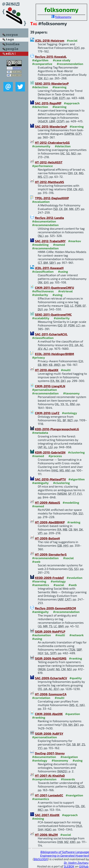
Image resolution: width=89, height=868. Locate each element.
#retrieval (65, 291)
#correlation (41, 698)
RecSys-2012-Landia (49, 218)
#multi (66, 370)
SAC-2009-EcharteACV (51, 678)
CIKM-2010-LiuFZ (47, 413)
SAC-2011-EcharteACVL (51, 334)
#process (55, 456)
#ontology (70, 413)
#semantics (41, 585)
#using (63, 271)
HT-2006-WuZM (46, 835)
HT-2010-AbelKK (47, 370)
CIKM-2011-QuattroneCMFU (55, 288)
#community (41, 146)
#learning (59, 87)
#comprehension (44, 779)
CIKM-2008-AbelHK (49, 714)
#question (73, 714)
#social (72, 40)
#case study (62, 60)
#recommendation (70, 64)
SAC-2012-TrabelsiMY (50, 241)
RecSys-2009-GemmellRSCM (55, 608)
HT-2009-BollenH (47, 538)
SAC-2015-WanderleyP (51, 126)
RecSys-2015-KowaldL (51, 57)
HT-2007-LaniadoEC (49, 795)
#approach (72, 103)
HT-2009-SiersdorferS (51, 554)
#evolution (74, 578)
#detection (40, 87)
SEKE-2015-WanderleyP (52, 83)
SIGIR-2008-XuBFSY (49, 733)
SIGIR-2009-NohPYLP (50, 631)
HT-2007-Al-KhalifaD (50, 776)
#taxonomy (71, 393)
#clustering (76, 452)
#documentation (44, 221)
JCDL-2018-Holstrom (50, 40)
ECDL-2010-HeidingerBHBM (55, 354)
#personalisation (44, 390)
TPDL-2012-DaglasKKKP (52, 198)
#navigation (69, 757)
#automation (41, 635)
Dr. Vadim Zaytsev (76, 863)
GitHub (84, 866)
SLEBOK (69, 866)
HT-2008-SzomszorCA (51, 694)
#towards (68, 779)
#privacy (39, 357)
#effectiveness (43, 291)
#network (76, 635)
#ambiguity (40, 483)
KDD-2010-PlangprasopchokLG (57, 429)
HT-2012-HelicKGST (49, 162)
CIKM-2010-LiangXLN (50, 386)
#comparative (42, 64)
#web (36, 562)
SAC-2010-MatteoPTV (50, 479)
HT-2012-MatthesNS (50, 182)
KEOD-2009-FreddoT (50, 578)
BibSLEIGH (41, 859)
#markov (74, 241)
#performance (42, 166)
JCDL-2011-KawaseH (49, 268)
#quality (76, 678)
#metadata (40, 433)
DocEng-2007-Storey (50, 753)
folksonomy (63, 17)
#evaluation (41, 202)
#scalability (41, 318)
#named (59, 245)
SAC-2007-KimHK (47, 815)
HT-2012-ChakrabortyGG (52, 142)
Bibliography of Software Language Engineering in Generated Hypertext (65, 854)
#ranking (74, 522)
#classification (43, 271)
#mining (38, 818)
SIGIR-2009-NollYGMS (51, 658)
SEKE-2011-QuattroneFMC (53, 314)
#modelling (40, 245)
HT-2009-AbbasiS (48, 502)
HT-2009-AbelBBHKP (50, 522)
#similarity (40, 295)
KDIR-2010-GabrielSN (50, 452)
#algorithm (40, 60)
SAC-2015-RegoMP (48, 103)
